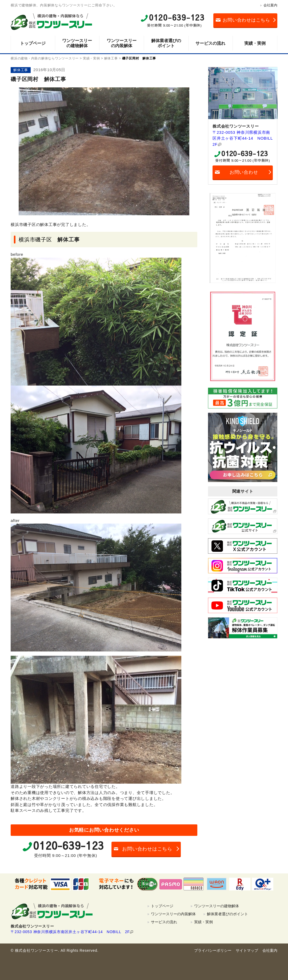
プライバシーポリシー (213, 950)
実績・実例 (255, 43)
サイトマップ (247, 950)
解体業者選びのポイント (166, 43)
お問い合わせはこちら (246, 20)
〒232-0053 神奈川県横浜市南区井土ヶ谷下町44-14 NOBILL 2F (243, 138)
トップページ (33, 43)
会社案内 (270, 5)
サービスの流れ (210, 43)
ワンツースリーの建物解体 (77, 43)
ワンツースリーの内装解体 (122, 43)
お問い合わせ (244, 172)
